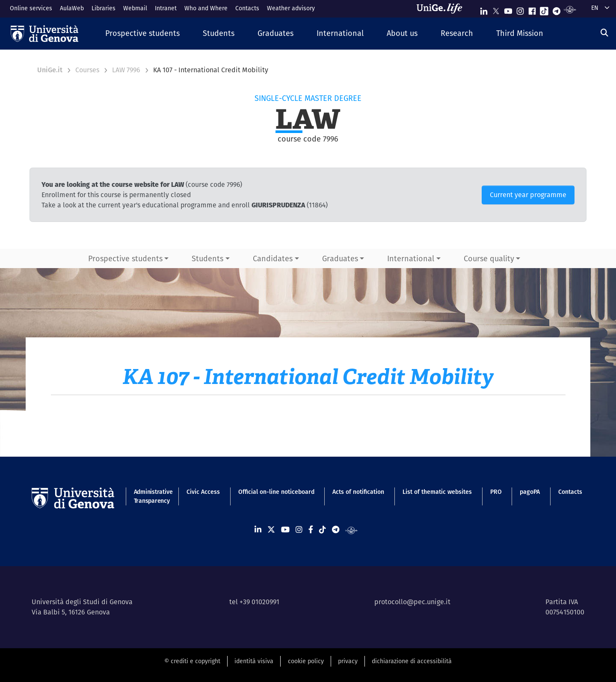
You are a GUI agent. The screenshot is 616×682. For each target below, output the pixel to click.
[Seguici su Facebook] (532, 9)
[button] (142, 34)
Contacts (247, 8)
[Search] (604, 33)
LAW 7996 (126, 70)
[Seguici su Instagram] (520, 9)
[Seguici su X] (496, 9)
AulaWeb (72, 8)
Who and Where (206, 8)
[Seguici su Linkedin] (484, 9)
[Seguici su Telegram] (557, 9)
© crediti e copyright (192, 661)
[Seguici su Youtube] (508, 9)
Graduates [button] (340, 258)
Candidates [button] (273, 258)
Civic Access (203, 492)
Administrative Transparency (151, 496)
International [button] (411, 258)
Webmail (135, 8)
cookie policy (306, 661)
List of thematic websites (437, 492)
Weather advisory (291, 8)
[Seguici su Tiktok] (544, 9)
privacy (348, 661)
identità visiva (254, 661)
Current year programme (528, 195)
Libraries (104, 8)
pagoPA (530, 492)
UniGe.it (50, 70)
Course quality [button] (489, 258)
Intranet (166, 8)
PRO (496, 492)
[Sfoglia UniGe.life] (442, 9)
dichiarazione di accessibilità (412, 661)
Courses (87, 70)
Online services (31, 8)
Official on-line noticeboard (276, 492)
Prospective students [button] (125, 258)
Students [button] (207, 258)
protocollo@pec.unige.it (412, 602)
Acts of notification (358, 492)
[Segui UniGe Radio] (570, 9)
